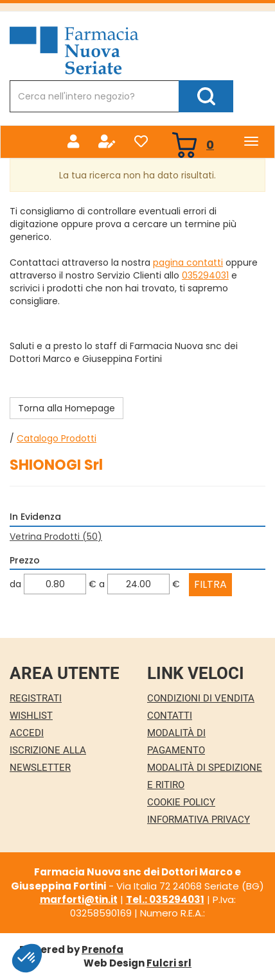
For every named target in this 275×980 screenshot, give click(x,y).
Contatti (170, 716)
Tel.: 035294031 (165, 899)
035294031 (205, 275)
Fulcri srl (169, 963)
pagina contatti (188, 262)
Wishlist (31, 716)
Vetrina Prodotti (56, 537)
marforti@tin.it (79, 899)
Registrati (36, 698)
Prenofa (102, 950)
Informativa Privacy (199, 820)
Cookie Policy (181, 802)
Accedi (27, 733)
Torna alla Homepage (67, 408)
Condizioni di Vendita (201, 698)
